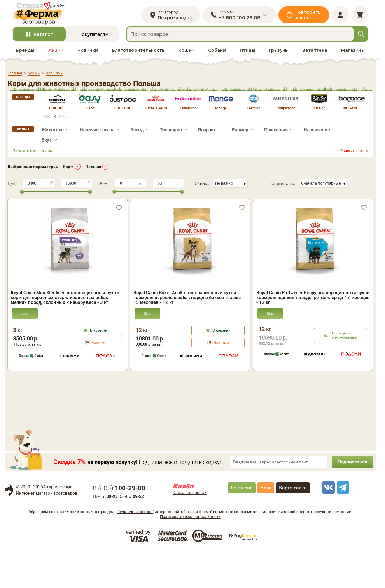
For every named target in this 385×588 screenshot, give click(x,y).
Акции (56, 52)
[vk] (327, 524)
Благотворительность (138, 52)
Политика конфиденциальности (190, 553)
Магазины (353, 52)
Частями (99, 344)
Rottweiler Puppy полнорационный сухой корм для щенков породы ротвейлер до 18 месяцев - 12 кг (313, 299)
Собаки (217, 52)
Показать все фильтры (33, 153)
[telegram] (342, 524)
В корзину (99, 332)
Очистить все (352, 153)
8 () (119, 524)
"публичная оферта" (136, 548)
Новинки (88, 52)
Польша (93, 168)
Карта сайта (293, 524)
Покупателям (93, 36)
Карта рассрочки (190, 529)
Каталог (43, 36)
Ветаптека (315, 52)
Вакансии (242, 524)
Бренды (25, 52)
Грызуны (279, 52)
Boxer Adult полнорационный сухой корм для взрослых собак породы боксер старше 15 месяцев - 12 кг (187, 299)
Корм (68, 168)
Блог (266, 524)
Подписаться (352, 498)
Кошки (186, 52)
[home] (41, 14)
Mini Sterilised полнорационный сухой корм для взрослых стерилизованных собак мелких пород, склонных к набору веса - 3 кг (65, 299)
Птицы (247, 52)
